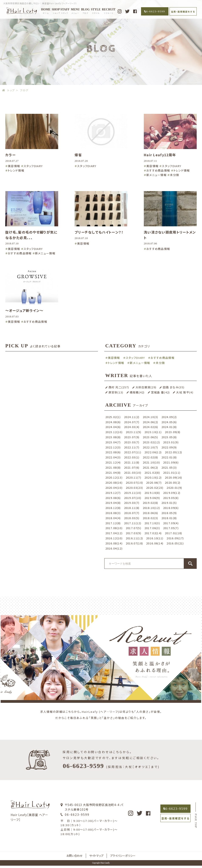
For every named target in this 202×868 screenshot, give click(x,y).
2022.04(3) (113, 457)
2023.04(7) (113, 442)
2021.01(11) (172, 473)
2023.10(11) (153, 432)
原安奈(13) (116, 392)
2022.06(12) (153, 452)
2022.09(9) (169, 447)
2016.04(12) (114, 548)
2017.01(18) (173, 533)
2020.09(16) (173, 477)
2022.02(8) (150, 457)
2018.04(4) (113, 518)
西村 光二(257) (119, 387)
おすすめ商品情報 (158, 170)
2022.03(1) (132, 457)
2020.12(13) (114, 477)
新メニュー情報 (156, 175)
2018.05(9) (169, 513)
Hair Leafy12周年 (160, 155)
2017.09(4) (171, 523)
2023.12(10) (114, 432)
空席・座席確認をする (183, 12)
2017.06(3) (152, 528)
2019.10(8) (152, 493)
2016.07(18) (134, 543)
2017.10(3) (152, 523)
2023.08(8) (113, 437)
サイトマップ (96, 856)
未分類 (174, 175)
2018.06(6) (150, 513)
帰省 (78, 155)
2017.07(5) (133, 528)
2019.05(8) (171, 498)
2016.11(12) (134, 538)
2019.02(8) (150, 503)
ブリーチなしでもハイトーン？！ (99, 232)
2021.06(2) (150, 467)
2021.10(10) (151, 462)
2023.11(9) (133, 432)
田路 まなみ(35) (174, 387)
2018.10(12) (151, 508)
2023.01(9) (171, 442)
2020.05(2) (173, 483)
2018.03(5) (132, 518)
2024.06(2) (150, 422)
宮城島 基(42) (160, 392)
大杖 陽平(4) (185, 392)
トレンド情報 (16, 170)
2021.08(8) (113, 467)
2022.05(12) (173, 452)
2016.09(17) (175, 538)
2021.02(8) (152, 473)
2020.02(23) (155, 488)
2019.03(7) (132, 503)
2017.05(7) (171, 528)
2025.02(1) (113, 417)
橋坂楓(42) (137, 392)
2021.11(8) (132, 462)
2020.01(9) (174, 488)
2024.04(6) (113, 427)
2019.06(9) (152, 498)
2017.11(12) (133, 523)
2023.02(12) (151, 442)
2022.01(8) (169, 457)
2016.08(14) (114, 543)
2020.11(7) (133, 477)
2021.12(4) (113, 462)
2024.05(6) (169, 422)
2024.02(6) (150, 427)
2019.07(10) (133, 498)
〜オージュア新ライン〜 (24, 310)
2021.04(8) (113, 473)
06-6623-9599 (155, 11)
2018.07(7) (132, 513)
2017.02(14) (153, 533)
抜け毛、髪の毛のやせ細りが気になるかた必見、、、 (31, 235)
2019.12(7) (113, 493)
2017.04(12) (114, 533)
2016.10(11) (155, 538)
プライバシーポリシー (123, 856)
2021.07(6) (132, 467)
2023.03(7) (132, 442)
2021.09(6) (171, 462)
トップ (11, 90)
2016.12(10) (114, 538)
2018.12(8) (113, 508)
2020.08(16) (114, 483)
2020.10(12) (153, 477)
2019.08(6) (113, 498)
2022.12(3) (113, 447)
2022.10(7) (150, 447)
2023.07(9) (132, 437)
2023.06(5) (150, 437)
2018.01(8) (169, 518)
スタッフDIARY (33, 166)
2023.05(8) (169, 437)
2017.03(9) (133, 533)
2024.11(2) (132, 417)
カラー (11, 155)
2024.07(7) (132, 422)
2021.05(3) (169, 467)
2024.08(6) (113, 422)
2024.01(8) (169, 427)
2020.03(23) (134, 488)
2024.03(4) (132, 427)
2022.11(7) (132, 447)
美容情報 (14, 166)
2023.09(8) (173, 432)
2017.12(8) (113, 523)
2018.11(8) (132, 508)
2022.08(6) (113, 452)
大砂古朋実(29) (146, 387)
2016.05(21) (175, 543)
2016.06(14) (155, 543)
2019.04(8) (113, 503)
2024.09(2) (169, 417)
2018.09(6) (171, 508)
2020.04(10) (114, 488)
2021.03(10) (133, 473)
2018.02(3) (150, 518)
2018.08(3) (113, 513)
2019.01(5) (169, 503)
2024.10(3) (150, 417)
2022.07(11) (133, 452)
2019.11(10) (133, 493)
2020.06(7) (154, 483)
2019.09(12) (172, 493)
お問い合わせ (75, 856)
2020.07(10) (134, 483)
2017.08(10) (114, 528)
